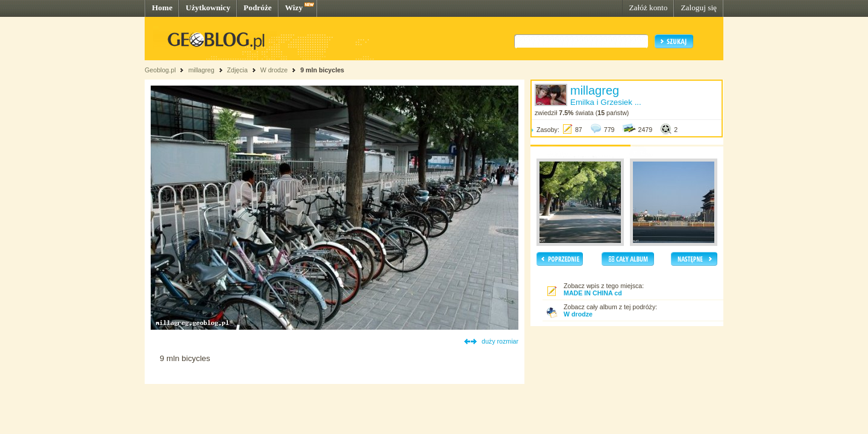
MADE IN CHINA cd (593, 293)
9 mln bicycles (322, 70)
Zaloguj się (699, 8)
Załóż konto (648, 8)
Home (162, 8)
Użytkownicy (208, 8)
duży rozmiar (500, 341)
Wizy (294, 8)
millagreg (201, 70)
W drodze (274, 70)
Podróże (258, 8)
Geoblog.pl (160, 70)
